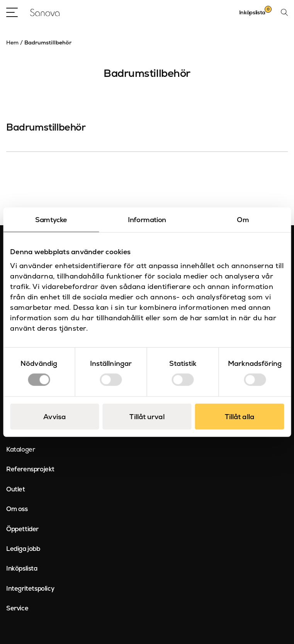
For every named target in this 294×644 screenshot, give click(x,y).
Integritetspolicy (30, 588)
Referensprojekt (30, 469)
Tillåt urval (147, 417)
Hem (12, 42)
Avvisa (54, 417)
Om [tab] (243, 219)
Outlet (16, 489)
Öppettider (22, 529)
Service (17, 608)
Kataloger (20, 449)
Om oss (17, 509)
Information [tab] (147, 219)
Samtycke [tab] (51, 219)
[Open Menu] (12, 12)
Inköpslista (22, 568)
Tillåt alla (240, 417)
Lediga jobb (23, 549)
